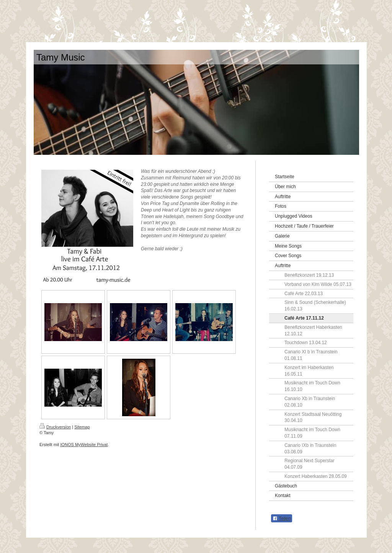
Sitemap (82, 427)
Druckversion (55, 427)
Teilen (282, 519)
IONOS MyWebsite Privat (84, 445)
